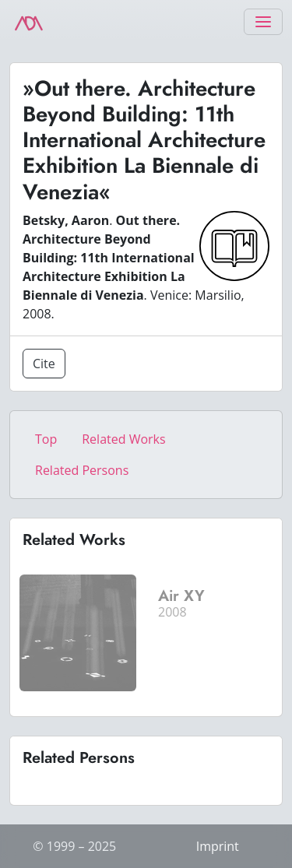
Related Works (123, 439)
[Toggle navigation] (263, 22)
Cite (44, 364)
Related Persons (82, 470)
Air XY (181, 596)
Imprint (218, 846)
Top (46, 439)
